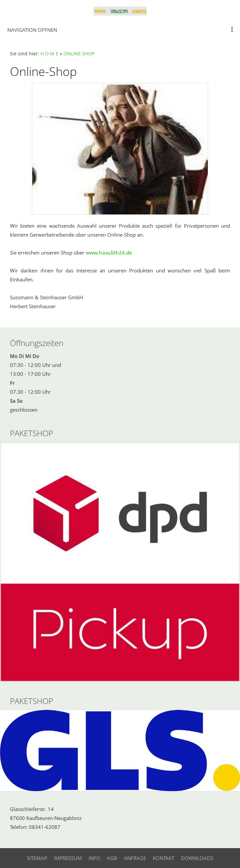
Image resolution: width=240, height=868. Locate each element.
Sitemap (37, 858)
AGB (112, 858)
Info (94, 858)
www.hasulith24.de (109, 253)
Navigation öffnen (32, 30)
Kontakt (163, 858)
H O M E (49, 54)
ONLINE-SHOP (79, 54)
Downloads (197, 858)
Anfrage (135, 858)
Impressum (68, 858)
